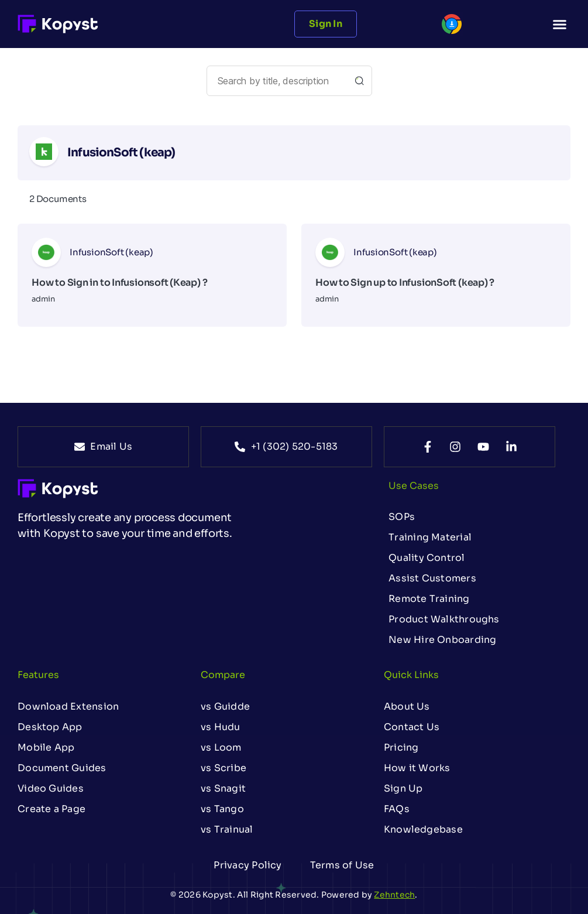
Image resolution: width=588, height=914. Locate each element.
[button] (559, 24)
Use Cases (414, 486)
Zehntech (394, 895)
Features (38, 675)
